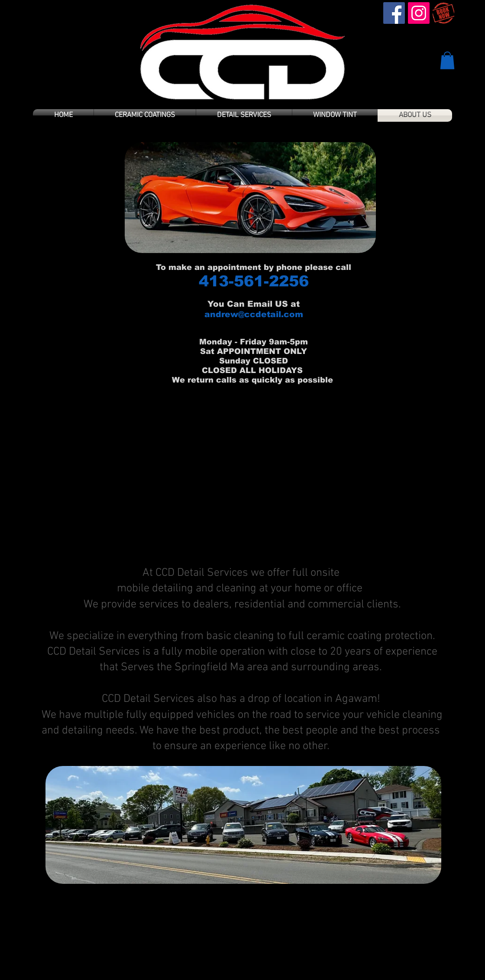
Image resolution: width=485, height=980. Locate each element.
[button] (447, 60)
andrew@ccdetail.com (254, 314)
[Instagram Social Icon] (419, 13)
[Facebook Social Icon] (394, 13)
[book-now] (443, 13)
